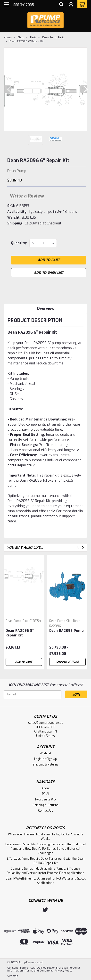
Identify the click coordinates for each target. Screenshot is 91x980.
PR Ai (45, 794)
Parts (33, 37)
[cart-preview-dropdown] (81, 4)
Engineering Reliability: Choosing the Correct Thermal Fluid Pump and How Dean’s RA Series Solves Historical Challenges (45, 849)
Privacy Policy (64, 971)
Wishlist (45, 753)
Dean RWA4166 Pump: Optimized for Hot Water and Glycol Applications (46, 881)
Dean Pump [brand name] (14, 621)
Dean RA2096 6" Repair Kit (27, 41)
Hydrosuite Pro (45, 799)
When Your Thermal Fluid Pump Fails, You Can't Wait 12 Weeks (46, 837)
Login (38, 759)
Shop (21, 37)
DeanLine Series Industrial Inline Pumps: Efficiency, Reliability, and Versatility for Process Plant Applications (45, 871)
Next (84, 89)
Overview (46, 309)
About (46, 788)
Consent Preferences (21, 968)
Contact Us (46, 811)
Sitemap (13, 976)
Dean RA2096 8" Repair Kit (20, 633)
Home (8, 37)
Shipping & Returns (45, 765)
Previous (7, 89)
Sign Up (52, 759)
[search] (61, 5)
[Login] (71, 5)
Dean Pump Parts (53, 37)
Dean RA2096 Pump (67, 631)
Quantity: (19, 243)
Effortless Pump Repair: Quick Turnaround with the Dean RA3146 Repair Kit (46, 861)
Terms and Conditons (39, 971)
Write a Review (27, 196)
